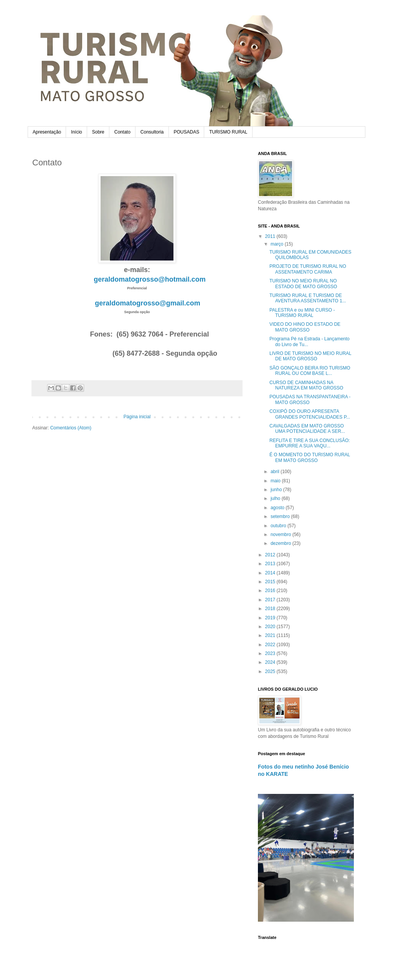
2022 (271, 645)
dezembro (282, 543)
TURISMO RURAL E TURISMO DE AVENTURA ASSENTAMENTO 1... (308, 298)
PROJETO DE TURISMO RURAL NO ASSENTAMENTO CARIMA (308, 269)
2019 (271, 618)
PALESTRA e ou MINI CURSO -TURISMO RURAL (302, 313)
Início (77, 132)
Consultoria (152, 132)
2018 (271, 609)
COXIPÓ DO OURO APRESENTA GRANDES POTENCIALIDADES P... (310, 414)
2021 (271, 635)
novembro (282, 535)
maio (276, 481)
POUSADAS (187, 132)
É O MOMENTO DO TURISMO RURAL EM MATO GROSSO (310, 457)
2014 (271, 573)
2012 (271, 555)
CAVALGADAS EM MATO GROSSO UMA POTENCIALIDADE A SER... (307, 429)
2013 (271, 564)
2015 (271, 582)
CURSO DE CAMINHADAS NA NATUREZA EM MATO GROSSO (306, 385)
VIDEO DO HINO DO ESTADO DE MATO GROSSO (305, 327)
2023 (271, 653)
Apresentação (47, 132)
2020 (271, 627)
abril (276, 472)
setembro (281, 516)
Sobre (98, 132)
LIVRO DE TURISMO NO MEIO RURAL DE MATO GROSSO (310, 356)
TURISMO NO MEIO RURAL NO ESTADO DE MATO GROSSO (303, 284)
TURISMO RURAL (228, 132)
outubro (279, 526)
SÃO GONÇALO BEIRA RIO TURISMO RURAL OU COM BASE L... (310, 371)
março (278, 244)
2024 (271, 662)
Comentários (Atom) (71, 428)
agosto (278, 508)
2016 (271, 591)
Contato (122, 132)
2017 (271, 600)
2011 (271, 236)
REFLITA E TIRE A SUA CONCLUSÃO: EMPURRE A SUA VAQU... (310, 443)
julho (276, 498)
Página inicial (137, 417)
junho (277, 490)
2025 (271, 671)
